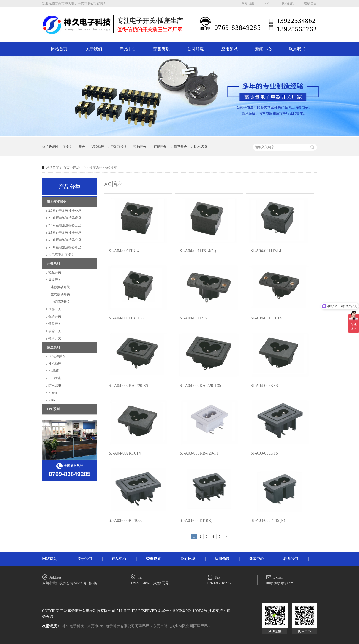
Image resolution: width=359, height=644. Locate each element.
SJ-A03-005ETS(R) (196, 520)
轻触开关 (140, 147)
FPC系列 (53, 409)
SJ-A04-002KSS (264, 386)
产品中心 (128, 49)
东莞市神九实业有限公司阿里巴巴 (180, 626)
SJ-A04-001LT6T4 (266, 318)
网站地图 (248, 3)
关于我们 (94, 49)
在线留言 (310, 3)
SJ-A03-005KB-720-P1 (199, 453)
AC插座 (111, 168)
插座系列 (96, 168)
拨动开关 (55, 280)
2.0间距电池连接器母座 (65, 218)
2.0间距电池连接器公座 (65, 211)
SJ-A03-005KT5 (264, 453)
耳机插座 (55, 364)
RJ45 (52, 400)
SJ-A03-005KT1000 (126, 520)
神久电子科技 (73, 626)
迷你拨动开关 (60, 287)
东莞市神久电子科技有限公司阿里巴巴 (118, 626)
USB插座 (98, 147)
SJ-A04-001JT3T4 (124, 251)
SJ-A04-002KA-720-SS (128, 386)
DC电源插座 (57, 356)
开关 (82, 147)
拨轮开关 (55, 331)
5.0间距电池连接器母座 (65, 247)
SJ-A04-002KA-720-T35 (200, 386)
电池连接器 (119, 147)
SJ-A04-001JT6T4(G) (198, 251)
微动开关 (180, 147)
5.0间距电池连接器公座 (65, 240)
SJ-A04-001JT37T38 (126, 318)
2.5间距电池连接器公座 (65, 225)
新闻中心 (263, 49)
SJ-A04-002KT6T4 (125, 453)
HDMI (53, 393)
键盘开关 (55, 324)
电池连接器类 (57, 202)
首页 (66, 168)
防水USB (200, 147)
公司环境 (196, 49)
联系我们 (288, 3)
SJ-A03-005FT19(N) (268, 520)
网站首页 (59, 49)
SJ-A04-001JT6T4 (266, 251)
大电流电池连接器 (61, 255)
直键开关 (160, 147)
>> (227, 537)
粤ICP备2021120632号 (190, 611)
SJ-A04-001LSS (193, 318)
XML (268, 3)
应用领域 (229, 49)
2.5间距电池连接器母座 (65, 233)
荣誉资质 (162, 49)
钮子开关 (55, 316)
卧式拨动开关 (60, 302)
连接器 (67, 147)
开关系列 (53, 264)
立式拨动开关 (60, 294)
